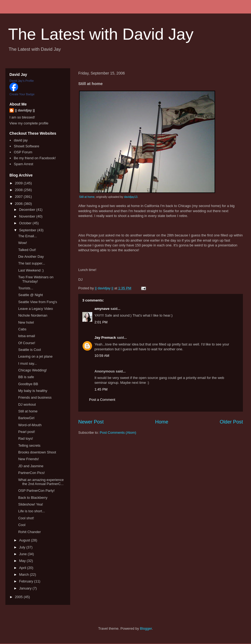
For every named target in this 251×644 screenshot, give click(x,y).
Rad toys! (26, 438)
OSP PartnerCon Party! (36, 491)
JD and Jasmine (31, 466)
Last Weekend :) (31, 270)
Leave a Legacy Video (35, 309)
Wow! (22, 243)
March (25, 574)
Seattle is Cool (29, 350)
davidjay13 (131, 197)
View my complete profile (29, 123)
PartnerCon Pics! (31, 473)
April (23, 568)
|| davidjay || (25, 110)
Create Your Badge (22, 94)
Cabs (22, 329)
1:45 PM (101, 389)
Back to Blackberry (33, 498)
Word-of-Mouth (30, 425)
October (26, 223)
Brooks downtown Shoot (37, 452)
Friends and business (35, 397)
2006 (19, 204)
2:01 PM (101, 322)
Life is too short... (31, 511)
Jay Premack (105, 338)
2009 (19, 183)
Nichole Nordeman (33, 315)
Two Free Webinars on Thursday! (36, 279)
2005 (19, 597)
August (25, 540)
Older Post (231, 422)
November (28, 216)
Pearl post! (26, 432)
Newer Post (91, 422)
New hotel (26, 322)
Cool (22, 525)
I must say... (27, 363)
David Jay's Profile (22, 81)
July (23, 547)
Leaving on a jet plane (35, 356)
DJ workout (27, 404)
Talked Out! (27, 250)
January (26, 588)
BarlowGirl (26, 418)
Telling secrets (29, 445)
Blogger (146, 628)
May (23, 561)
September (28, 230)
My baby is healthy (33, 391)
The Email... (27, 236)
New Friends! (28, 459)
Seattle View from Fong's (38, 302)
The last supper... (32, 263)
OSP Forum (23, 152)
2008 (19, 190)
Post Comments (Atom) (118, 433)
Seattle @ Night (30, 295)
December (28, 210)
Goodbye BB (28, 384)
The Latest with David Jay (101, 34)
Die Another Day (31, 257)
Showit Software (26, 146)
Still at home (87, 197)
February (27, 581)
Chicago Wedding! (32, 370)
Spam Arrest (23, 164)
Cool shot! (26, 518)
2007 (19, 197)
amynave (102, 309)
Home (162, 422)
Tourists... (26, 288)
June (23, 554)
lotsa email (26, 336)
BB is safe (26, 377)
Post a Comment (102, 400)
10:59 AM (102, 356)
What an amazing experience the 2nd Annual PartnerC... (41, 482)
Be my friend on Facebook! (35, 158)
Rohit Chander (29, 532)
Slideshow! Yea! (30, 504)
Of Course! (27, 343)
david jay (21, 140)
